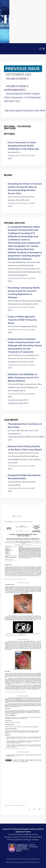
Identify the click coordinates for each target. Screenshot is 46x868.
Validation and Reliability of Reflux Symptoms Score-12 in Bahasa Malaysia (23, 378)
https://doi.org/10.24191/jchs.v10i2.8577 (21, 307)
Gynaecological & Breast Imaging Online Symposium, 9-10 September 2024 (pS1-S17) (22, 97)
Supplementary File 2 (19, 403)
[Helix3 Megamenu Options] (40, 49)
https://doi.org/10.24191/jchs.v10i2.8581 (21, 330)
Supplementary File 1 (18, 400)
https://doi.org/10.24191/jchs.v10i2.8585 (21, 466)
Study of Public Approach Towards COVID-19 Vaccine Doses (22, 320)
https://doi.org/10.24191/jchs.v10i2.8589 (25, 111)
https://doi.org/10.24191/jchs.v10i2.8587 (21, 488)
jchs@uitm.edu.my (30, 834)
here (10, 522)
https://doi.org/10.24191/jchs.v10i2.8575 (21, 365)
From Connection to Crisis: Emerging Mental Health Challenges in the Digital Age (23, 146)
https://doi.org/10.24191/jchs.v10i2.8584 (26, 437)
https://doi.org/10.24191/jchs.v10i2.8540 (22, 155)
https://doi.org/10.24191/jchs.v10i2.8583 (21, 394)
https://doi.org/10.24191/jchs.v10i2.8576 (21, 278)
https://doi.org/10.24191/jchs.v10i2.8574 (21, 203)
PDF (10, 159)
